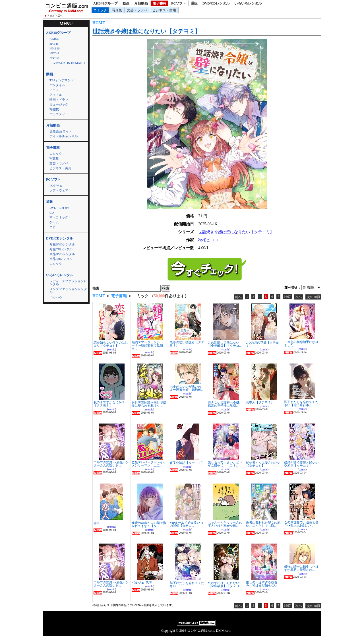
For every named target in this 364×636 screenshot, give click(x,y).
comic (111, 349)
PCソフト (179, 3)
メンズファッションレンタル (68, 291)
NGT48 (54, 58)
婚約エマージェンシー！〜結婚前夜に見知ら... (147, 345)
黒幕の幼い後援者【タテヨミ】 (187, 344)
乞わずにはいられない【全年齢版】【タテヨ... (225, 584)
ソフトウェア (59, 190)
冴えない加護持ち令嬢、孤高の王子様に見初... (225, 404)
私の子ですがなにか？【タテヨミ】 (109, 404)
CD (52, 212)
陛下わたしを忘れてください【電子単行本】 (301, 403)
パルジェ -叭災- (142, 583)
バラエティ (57, 114)
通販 (194, 3)
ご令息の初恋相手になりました (301, 343)
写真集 (117, 10)
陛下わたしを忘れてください (187, 584)
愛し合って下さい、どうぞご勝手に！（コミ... (225, 464)
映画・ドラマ (59, 100)
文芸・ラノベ (137, 10)
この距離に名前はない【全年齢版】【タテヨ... (225, 344)
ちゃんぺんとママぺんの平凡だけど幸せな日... (225, 524)
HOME (99, 23)
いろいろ (56, 297)
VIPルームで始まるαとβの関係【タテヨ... (186, 524)
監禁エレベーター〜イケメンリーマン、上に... (149, 464)
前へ (238, 297)
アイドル (56, 95)
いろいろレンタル (248, 3)
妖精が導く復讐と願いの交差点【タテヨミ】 (301, 464)
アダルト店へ (55, 16)
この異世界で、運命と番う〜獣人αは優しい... (301, 524)
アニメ (54, 90)
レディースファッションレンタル (68, 283)
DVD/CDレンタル (216, 3)
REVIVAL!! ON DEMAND (67, 63)
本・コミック (59, 217)
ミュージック (59, 104)
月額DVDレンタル (62, 244)
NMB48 (55, 48)
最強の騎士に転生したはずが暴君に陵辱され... (301, 568)
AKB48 (54, 39)
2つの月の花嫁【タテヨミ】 (262, 344)
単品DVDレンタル (62, 254)
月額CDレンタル (61, 249)
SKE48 (54, 44)
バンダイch (57, 85)
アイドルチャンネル (64, 136)
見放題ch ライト (61, 131)
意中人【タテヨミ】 (260, 402)
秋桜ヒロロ (208, 240)
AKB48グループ (106, 3)
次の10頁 (313, 297)
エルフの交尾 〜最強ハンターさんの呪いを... (111, 464)
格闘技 (54, 109)
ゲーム (54, 222)
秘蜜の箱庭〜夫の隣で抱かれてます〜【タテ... (149, 524)
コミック (100, 10)
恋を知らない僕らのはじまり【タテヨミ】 (111, 344)
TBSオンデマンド (62, 80)
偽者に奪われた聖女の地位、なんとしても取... (263, 524)
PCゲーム (56, 185)
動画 (126, 3)
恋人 (97, 523)
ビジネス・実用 (164, 10)
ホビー (54, 227)
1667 (287, 297)
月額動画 (141, 3)
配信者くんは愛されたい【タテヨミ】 (263, 464)
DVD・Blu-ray (59, 208)
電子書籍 (160, 3)
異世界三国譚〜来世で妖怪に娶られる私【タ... (149, 404)
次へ (299, 297)
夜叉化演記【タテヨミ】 (187, 463)
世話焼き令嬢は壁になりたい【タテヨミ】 (146, 31)
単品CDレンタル (61, 259)
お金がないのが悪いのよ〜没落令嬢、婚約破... (187, 388)
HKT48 (54, 53)
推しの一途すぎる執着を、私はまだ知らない (262, 584)
